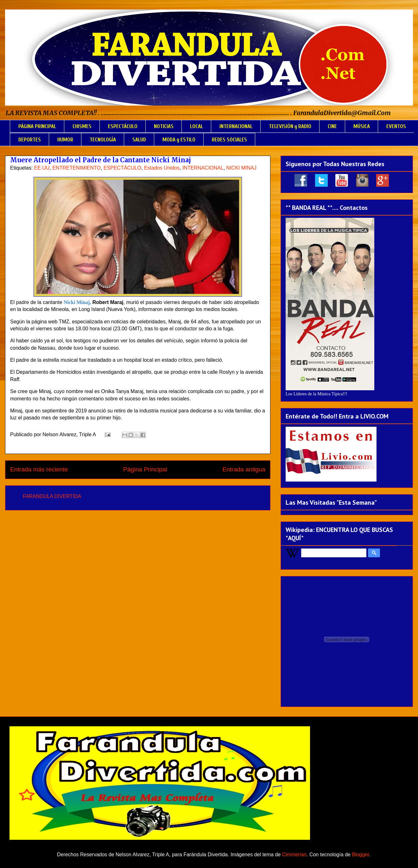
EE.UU (42, 168)
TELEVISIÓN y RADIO (290, 126)
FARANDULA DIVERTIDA (52, 496)
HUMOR (65, 140)
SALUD (139, 140)
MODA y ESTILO (179, 140)
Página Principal (145, 469)
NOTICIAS (164, 126)
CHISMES (82, 126)
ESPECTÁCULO (123, 126)
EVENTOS (396, 126)
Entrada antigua (244, 469)
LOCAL (196, 126)
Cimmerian (294, 855)
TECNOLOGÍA (103, 140)
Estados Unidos (162, 168)
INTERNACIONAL (236, 126)
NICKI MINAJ (241, 168)
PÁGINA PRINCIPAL (37, 126)
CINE (332, 126)
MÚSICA (362, 126)
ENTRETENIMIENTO (76, 168)
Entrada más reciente (39, 469)
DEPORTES (30, 140)
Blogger (360, 855)
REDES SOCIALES (229, 140)
